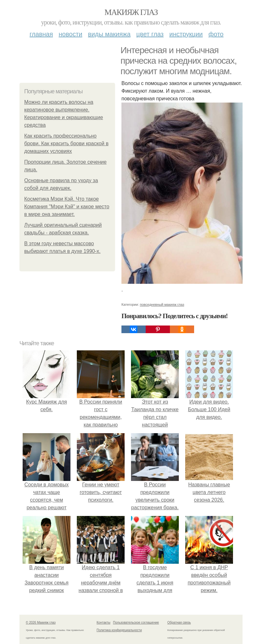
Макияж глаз (131, 12)
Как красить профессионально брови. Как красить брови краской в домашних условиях (66, 143)
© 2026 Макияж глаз (41, 623)
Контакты (103, 623)
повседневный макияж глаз (162, 304)
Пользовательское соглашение (136, 623)
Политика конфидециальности (119, 630)
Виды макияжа (109, 34)
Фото (216, 34)
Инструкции (186, 34)
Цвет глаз (150, 34)
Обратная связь (179, 623)
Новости (70, 34)
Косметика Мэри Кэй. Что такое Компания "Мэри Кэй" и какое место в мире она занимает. (67, 207)
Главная (41, 34)
